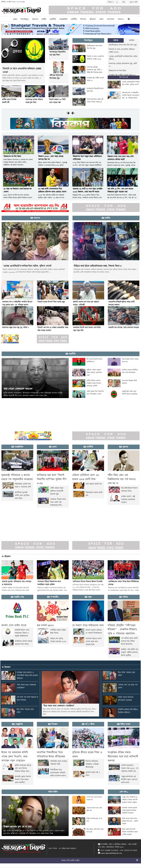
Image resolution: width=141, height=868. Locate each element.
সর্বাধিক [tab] (132, 40)
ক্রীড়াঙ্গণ (93, 19)
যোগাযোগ (111, 19)
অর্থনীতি (74, 19)
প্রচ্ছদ (15, 19)
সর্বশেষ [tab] (116, 40)
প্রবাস (101, 19)
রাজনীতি (53, 19)
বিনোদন (83, 19)
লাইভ (124, 2)
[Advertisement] (66, 413)
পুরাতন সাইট (133, 2)
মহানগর (35, 19)
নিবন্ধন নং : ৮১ (113, 2)
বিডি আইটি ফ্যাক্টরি (73, 861)
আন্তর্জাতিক (63, 19)
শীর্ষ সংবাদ (124, 77)
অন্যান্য (121, 19)
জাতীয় (44, 19)
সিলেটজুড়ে (25, 19)
